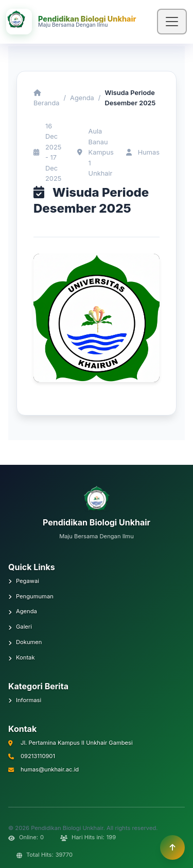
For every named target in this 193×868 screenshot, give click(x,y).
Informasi (25, 700)
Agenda (82, 98)
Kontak (22, 657)
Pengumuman (31, 596)
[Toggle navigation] (172, 22)
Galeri (20, 627)
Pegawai (24, 581)
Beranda (46, 98)
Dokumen (25, 642)
